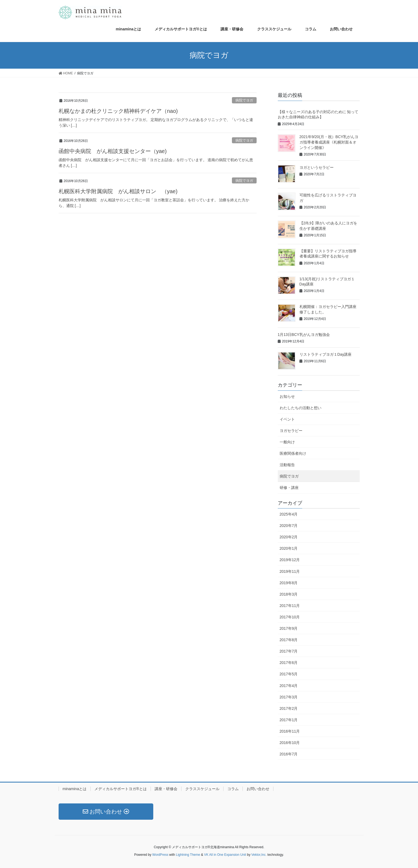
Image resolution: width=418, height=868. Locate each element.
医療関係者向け (293, 453)
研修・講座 (289, 488)
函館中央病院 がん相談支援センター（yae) (113, 151)
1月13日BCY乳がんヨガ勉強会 (304, 335)
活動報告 (287, 465)
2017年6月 (289, 663)
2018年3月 (289, 594)
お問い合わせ (258, 789)
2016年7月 (289, 754)
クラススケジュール (202, 789)
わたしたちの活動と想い (301, 408)
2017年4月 (289, 686)
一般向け (287, 442)
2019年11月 (290, 571)
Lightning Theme (188, 855)
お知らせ (287, 396)
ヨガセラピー (291, 431)
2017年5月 (289, 674)
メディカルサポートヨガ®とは (120, 789)
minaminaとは (75, 789)
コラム (233, 789)
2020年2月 (289, 537)
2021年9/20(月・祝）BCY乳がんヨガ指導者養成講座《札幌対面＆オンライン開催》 (329, 142)
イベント (287, 419)
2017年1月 (289, 720)
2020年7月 (289, 526)
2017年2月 (289, 708)
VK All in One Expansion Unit (225, 855)
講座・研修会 (166, 789)
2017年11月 (290, 606)
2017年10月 (290, 617)
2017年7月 (289, 651)
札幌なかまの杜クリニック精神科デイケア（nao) (118, 111)
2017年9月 (289, 628)
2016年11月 (290, 731)
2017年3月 (289, 697)
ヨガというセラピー (317, 167)
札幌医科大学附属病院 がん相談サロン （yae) (118, 191)
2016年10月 (290, 743)
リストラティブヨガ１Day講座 (326, 354)
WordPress (160, 855)
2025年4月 (289, 514)
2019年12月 (290, 560)
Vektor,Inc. (259, 855)
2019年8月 (289, 583)
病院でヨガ (244, 100)
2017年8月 (289, 640)
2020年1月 (289, 548)
